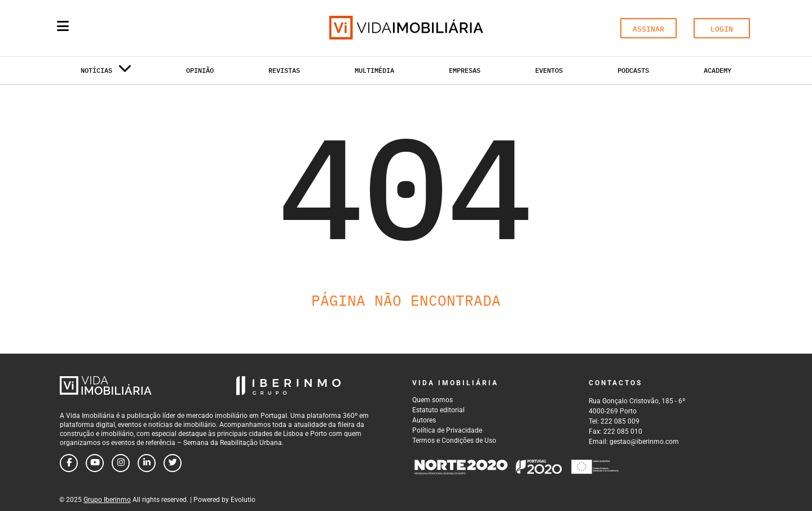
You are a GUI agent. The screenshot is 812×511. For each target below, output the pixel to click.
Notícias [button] (106, 72)
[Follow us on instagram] (121, 463)
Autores (424, 420)
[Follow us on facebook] (69, 463)
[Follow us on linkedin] (147, 463)
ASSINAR (648, 29)
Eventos (549, 70)
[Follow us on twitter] (173, 463)
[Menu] (63, 26)
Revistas (284, 70)
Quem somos (433, 400)
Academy (718, 70)
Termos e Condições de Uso (454, 440)
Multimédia (374, 70)
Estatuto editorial (438, 410)
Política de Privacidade (447, 430)
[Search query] (129, 28)
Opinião (200, 70)
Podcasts (633, 70)
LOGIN (722, 29)
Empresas (465, 70)
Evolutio (243, 500)
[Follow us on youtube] (95, 463)
